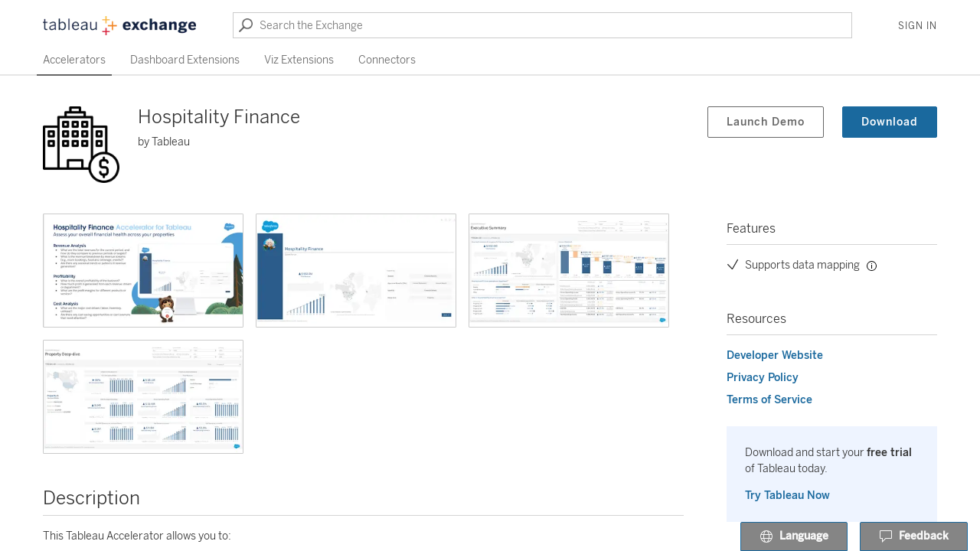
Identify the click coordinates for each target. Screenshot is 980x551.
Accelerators (74, 60)
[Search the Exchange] (542, 25)
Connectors (387, 60)
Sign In (918, 26)
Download (890, 122)
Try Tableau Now (787, 496)
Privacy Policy (763, 378)
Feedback (914, 537)
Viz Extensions (299, 60)
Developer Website (775, 355)
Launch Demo (766, 122)
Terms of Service (769, 400)
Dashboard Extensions (185, 60)
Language (794, 537)
